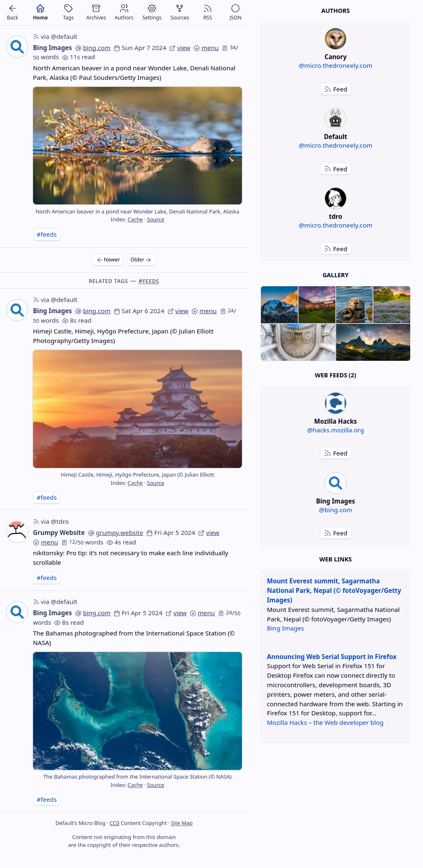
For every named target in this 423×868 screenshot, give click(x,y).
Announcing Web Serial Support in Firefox (332, 657)
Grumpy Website (59, 532)
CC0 (114, 823)
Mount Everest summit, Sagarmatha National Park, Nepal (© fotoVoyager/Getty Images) (334, 590)
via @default (55, 36)
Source (156, 219)
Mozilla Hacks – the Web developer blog (325, 722)
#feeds (47, 234)
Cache (135, 219)
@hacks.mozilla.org (336, 430)
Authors (336, 11)
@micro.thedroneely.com (336, 65)
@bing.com (335, 510)
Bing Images (53, 48)
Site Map (182, 823)
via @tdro (51, 521)
